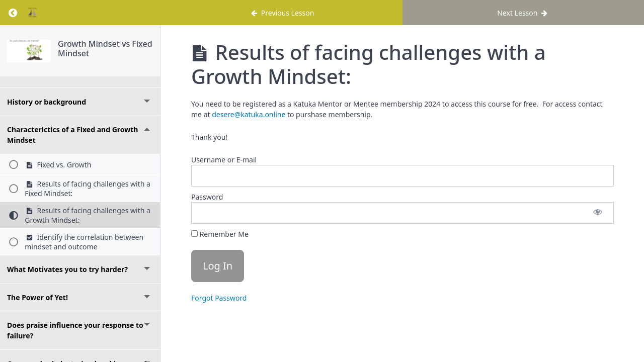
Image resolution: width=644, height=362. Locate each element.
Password (207, 197)
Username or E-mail (224, 160)
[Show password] (598, 213)
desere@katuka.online (249, 114)
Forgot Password (219, 298)
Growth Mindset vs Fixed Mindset (105, 49)
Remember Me (220, 234)
